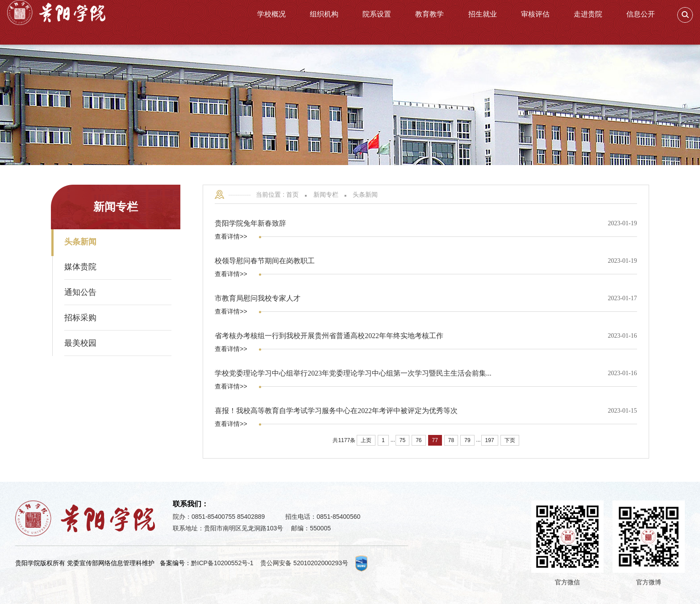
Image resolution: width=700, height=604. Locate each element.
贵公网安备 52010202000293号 (304, 563)
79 (467, 440)
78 (451, 440)
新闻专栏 (326, 194)
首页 (292, 194)
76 (419, 440)
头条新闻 (365, 194)
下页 (510, 440)
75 (402, 440)
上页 (366, 440)
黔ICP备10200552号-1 (222, 563)
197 (490, 440)
